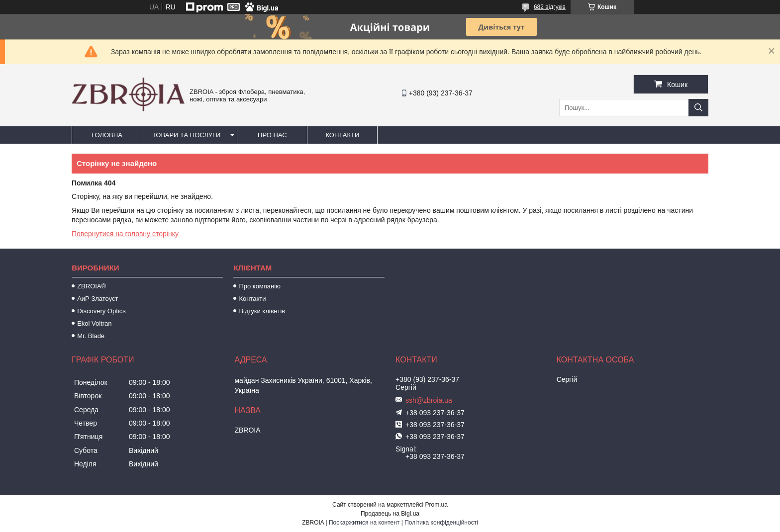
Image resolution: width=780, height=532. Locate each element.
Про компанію (260, 286)
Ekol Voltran (94, 323)
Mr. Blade (91, 336)
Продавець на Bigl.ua (390, 514)
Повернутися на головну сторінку (125, 234)
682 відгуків (550, 7)
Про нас (272, 135)
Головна (107, 135)
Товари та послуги (186, 135)
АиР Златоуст (97, 299)
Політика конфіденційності (441, 523)
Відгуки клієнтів (262, 311)
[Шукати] (698, 108)
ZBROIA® (92, 286)
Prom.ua (437, 505)
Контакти (342, 135)
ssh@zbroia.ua (429, 400)
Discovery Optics (101, 311)
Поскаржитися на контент (364, 523)
